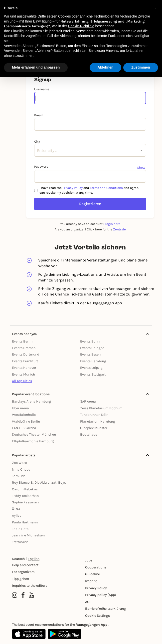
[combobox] (37, 151)
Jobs (89, 560)
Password (41, 167)
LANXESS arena (24, 428)
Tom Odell (20, 476)
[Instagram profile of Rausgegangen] (15, 595)
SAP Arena (88, 401)
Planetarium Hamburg (98, 421)
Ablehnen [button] (106, 67)
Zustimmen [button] (141, 67)
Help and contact (25, 565)
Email (38, 115)
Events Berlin (22, 341)
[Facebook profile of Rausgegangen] (23, 595)
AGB (88, 602)
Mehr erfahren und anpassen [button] (36, 67)
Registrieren (90, 204)
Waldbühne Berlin (26, 421)
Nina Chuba (21, 469)
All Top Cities (22, 381)
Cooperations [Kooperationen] (96, 567)
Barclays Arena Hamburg (31, 401)
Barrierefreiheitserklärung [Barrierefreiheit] (101, 609)
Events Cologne (92, 348)
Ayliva (17, 516)
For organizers (23, 572)
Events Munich (23, 374)
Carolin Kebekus (25, 489)
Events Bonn (90, 341)
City (37, 141)
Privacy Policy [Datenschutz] (96, 588)
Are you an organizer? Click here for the (90, 229)
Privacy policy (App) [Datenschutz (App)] (101, 595)
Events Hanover (24, 368)
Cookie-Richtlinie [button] (81, 26)
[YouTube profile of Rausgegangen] (31, 595)
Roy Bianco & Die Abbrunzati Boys (39, 482)
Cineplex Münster (94, 428)
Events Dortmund (26, 354)
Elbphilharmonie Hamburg (33, 441)
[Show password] (142, 167)
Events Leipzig (91, 368)
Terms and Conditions (106, 188)
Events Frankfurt (25, 361)
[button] (156, 8)
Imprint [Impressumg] (91, 581)
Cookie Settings (97, 616)
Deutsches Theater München (34, 434)
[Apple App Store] (29, 634)
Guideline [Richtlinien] (92, 574)
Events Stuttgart (93, 374)
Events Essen (90, 354)
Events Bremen (24, 348)
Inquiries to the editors (30, 586)
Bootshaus (89, 434)
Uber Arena (20, 408)
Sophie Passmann (26, 502)
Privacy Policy (73, 188)
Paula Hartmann (25, 522)
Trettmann (20, 542)
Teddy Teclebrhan (25, 496)
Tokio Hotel (21, 529)
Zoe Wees (19, 463)
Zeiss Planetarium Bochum (101, 408)
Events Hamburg (93, 361)
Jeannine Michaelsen (28, 535)
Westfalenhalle (24, 415)
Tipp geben (20, 579)
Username (42, 89)
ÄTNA (16, 509)
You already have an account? (90, 224)
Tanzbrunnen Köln (94, 415)
